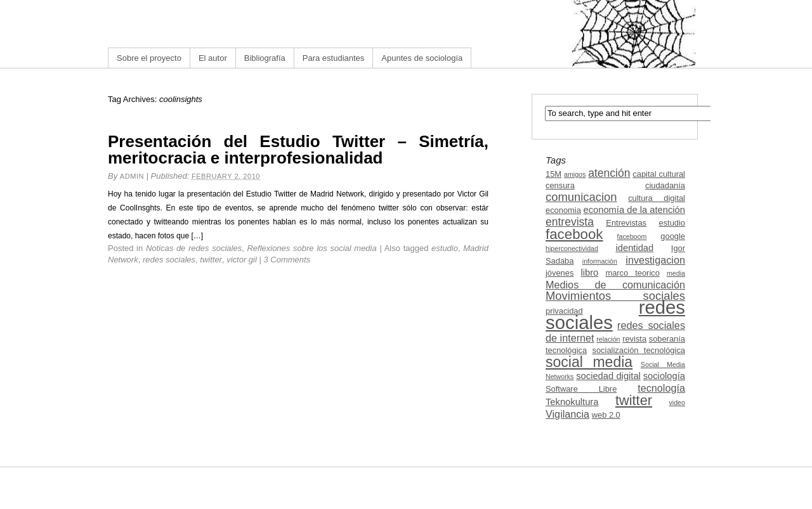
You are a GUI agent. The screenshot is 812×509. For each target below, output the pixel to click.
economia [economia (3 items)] (563, 210)
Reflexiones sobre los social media (311, 248)
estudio (445, 248)
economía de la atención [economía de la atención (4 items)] (634, 210)
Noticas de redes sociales (194, 248)
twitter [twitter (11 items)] (634, 400)
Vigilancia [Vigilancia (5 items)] (567, 414)
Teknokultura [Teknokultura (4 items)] (572, 402)
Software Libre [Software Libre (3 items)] (581, 389)
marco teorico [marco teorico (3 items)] (632, 273)
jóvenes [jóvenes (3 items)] (560, 273)
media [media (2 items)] (676, 273)
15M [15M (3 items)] (553, 174)
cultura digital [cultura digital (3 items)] (657, 198)
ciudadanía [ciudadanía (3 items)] (665, 185)
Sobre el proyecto (149, 58)
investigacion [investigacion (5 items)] (655, 260)
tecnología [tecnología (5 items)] (661, 388)
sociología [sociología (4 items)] (664, 376)
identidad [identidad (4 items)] (635, 248)
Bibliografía (265, 58)
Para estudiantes (334, 58)
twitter (211, 260)
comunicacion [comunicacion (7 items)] (581, 197)
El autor (213, 58)
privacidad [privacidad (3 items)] (564, 311)
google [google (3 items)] (673, 236)
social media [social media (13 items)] (589, 362)
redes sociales (169, 260)
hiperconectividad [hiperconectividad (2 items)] (572, 248)
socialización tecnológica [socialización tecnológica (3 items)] (639, 350)
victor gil (242, 260)
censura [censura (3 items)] (560, 185)
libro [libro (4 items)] (589, 273)
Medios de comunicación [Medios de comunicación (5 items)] (615, 285)
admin (132, 176)
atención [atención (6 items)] (609, 173)
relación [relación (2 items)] (608, 339)
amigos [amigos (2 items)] (575, 174)
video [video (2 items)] (677, 403)
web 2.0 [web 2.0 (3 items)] (606, 415)
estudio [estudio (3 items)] (672, 223)
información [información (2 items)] (600, 261)
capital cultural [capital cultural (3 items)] (659, 174)
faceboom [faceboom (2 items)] (632, 236)
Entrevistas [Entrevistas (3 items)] (626, 223)
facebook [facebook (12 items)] (574, 234)
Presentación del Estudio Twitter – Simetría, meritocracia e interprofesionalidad (298, 150)
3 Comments (287, 260)
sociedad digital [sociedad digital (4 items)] (608, 376)
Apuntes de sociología (422, 58)
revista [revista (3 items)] (634, 339)
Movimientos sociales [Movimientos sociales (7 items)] (615, 296)
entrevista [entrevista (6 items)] (570, 222)
